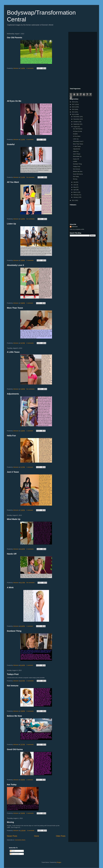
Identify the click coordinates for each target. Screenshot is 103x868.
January (76, 197)
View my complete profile (77, 229)
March (75, 192)
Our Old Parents (15, 38)
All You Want (13, 182)
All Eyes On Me (14, 101)
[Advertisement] (36, 85)
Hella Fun (11, 436)
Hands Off (12, 554)
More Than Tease (15, 308)
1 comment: (30, 303)
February (76, 195)
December (77, 117)
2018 (73, 102)
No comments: (31, 177)
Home (37, 836)
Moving (10, 822)
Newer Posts (12, 836)
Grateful (11, 144)
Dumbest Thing (14, 631)
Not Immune (13, 686)
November (77, 119)
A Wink (10, 587)
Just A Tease (13, 472)
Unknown (75, 227)
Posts (12, 851)
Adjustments (13, 394)
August (76, 127)
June (75, 185)
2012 (73, 200)
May (75, 187)
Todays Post (13, 674)
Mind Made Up (14, 519)
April (75, 190)
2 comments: (30, 260)
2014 (73, 112)
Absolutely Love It (15, 265)
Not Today (12, 785)
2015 (73, 109)
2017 (73, 104)
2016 (73, 107)
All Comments (15, 854)
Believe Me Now (14, 716)
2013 (73, 114)
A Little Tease (13, 352)
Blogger (59, 862)
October (76, 122)
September (77, 124)
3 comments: (30, 744)
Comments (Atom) (20, 840)
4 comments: (30, 68)
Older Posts (61, 836)
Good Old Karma (15, 749)
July (75, 182)
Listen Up (11, 224)
